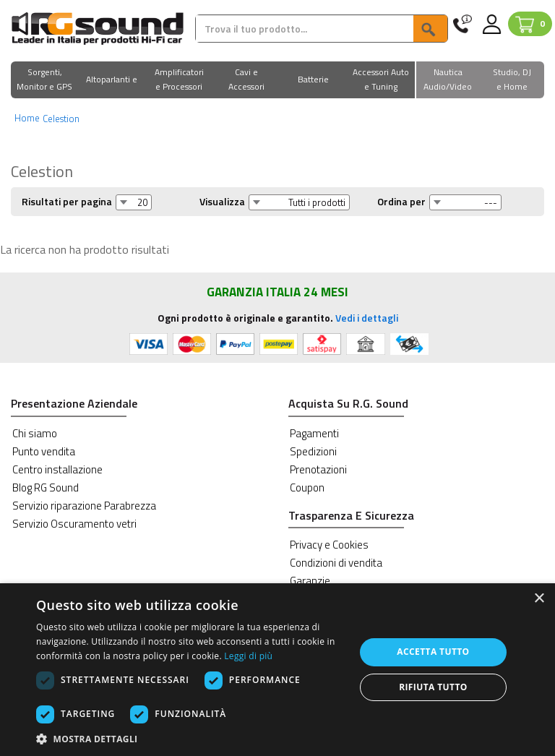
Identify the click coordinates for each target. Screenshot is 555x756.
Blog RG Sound (46, 487)
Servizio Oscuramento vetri (74, 524)
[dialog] (277, 670)
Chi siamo (35, 433)
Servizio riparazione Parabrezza (84, 506)
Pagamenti (314, 433)
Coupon (307, 487)
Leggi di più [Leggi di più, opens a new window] (248, 656)
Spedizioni (313, 451)
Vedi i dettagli (367, 318)
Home (27, 118)
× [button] (539, 599)
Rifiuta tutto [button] (433, 687)
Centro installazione (57, 469)
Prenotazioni (318, 469)
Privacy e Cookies (329, 545)
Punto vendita (44, 451)
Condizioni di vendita (336, 563)
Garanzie (310, 581)
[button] (44, 81)
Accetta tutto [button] (433, 652)
